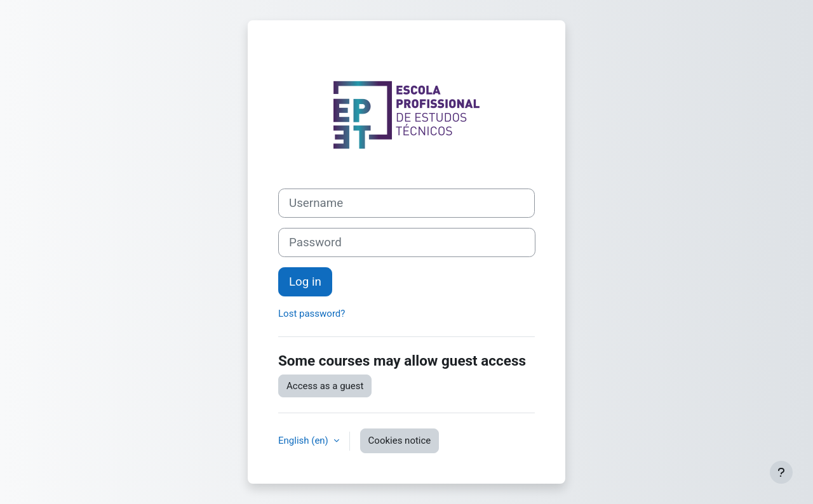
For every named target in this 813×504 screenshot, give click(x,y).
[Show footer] (781, 472)
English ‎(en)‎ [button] (305, 441)
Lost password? (312, 314)
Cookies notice (400, 441)
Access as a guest (325, 386)
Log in (305, 282)
